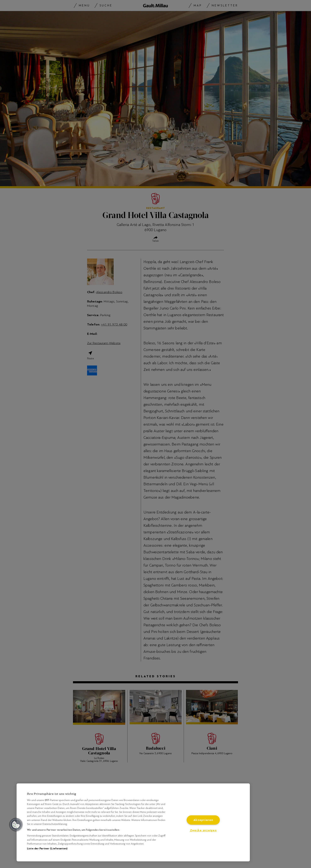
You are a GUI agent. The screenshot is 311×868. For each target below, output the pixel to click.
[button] (16, 825)
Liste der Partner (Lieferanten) (47, 849)
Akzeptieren (203, 820)
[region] (133, 822)
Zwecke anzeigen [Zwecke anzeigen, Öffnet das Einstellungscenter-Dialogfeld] (203, 830)
